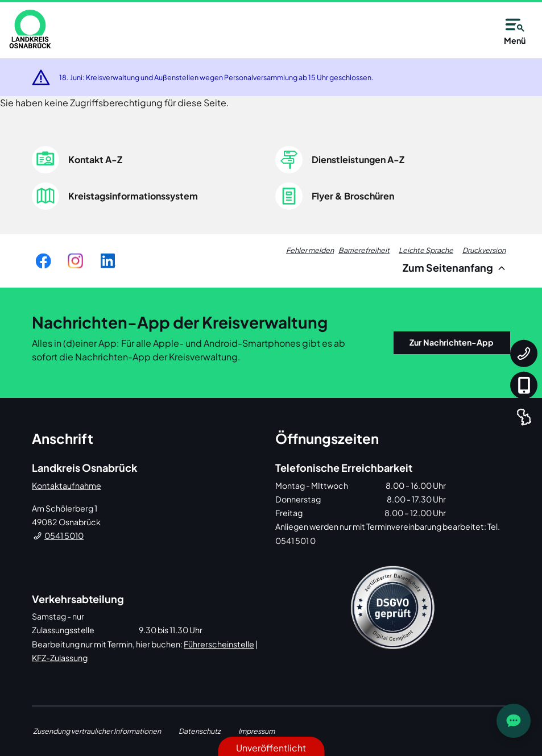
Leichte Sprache (426, 250)
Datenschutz (200, 731)
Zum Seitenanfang (456, 267)
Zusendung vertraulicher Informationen (97, 731)
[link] (30, 29)
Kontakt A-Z (95, 159)
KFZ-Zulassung (60, 658)
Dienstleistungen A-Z (358, 159)
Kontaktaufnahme (67, 485)
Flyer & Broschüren (353, 196)
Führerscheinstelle (219, 644)
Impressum (256, 731)
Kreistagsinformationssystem (133, 196)
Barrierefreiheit (364, 250)
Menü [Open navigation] (515, 30)
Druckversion (484, 250)
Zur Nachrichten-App (452, 342)
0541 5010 (64, 535)
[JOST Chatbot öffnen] (514, 721)
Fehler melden (310, 250)
